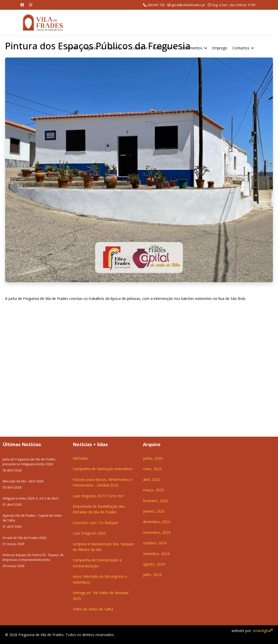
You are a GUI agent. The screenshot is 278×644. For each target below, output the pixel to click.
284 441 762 (156, 5)
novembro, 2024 (157, 532)
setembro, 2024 (156, 554)
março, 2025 (153, 490)
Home (72, 48)
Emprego (220, 48)
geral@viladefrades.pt (188, 5)
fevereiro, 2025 (155, 501)
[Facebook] (22, 5)
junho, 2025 (153, 458)
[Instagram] (31, 5)
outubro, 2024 (155, 543)
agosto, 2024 (154, 564)
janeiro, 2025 (154, 511)
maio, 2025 (152, 469)
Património (162, 48)
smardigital (263, 631)
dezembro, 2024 (156, 522)
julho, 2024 (152, 575)
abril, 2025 (152, 479)
